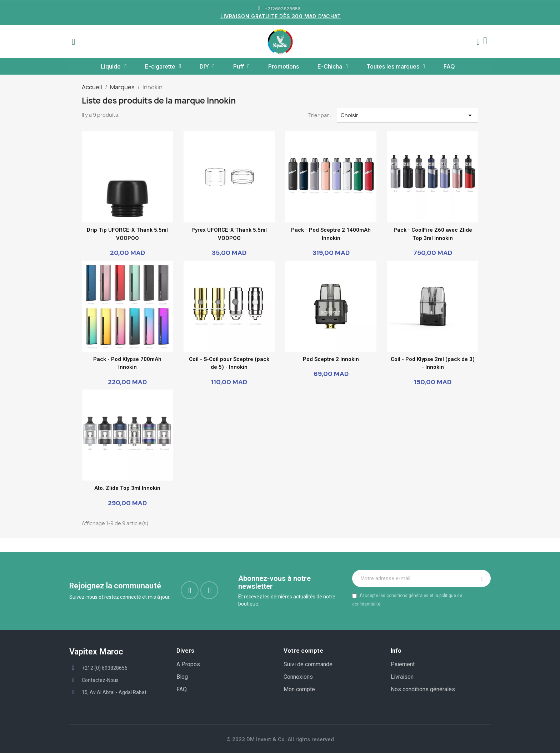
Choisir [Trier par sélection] (407, 115)
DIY (207, 66)
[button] (74, 42)
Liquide (114, 66)
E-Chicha (333, 66)
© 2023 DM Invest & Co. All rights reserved (280, 739)
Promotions (284, 66)
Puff (241, 66)
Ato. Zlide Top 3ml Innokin (127, 488)
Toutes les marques (396, 66)
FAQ (449, 66)
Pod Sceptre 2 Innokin (331, 359)
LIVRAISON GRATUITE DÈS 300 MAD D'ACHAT (281, 16)
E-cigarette (163, 66)
